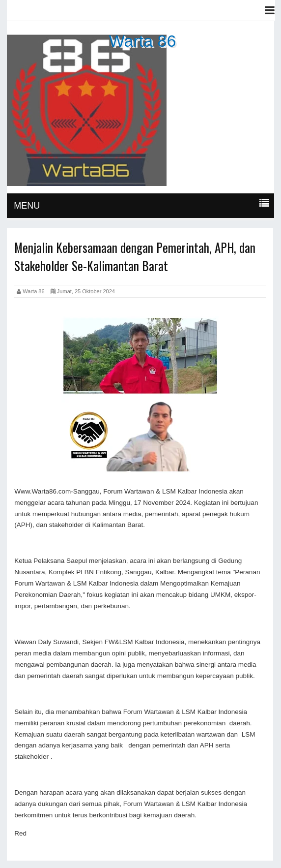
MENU (27, 206)
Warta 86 (143, 41)
